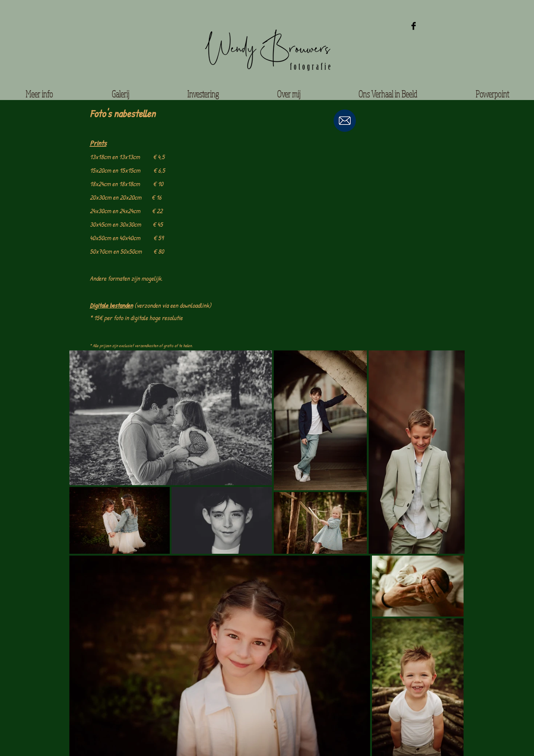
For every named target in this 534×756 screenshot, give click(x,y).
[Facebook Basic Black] (414, 26)
